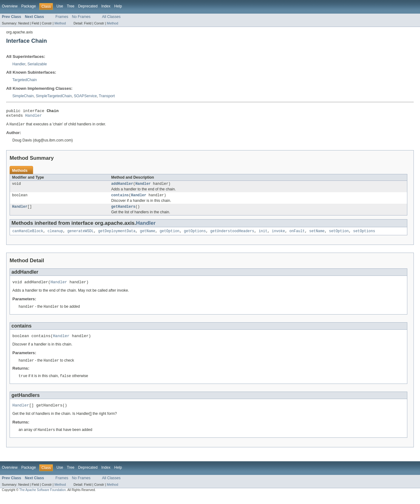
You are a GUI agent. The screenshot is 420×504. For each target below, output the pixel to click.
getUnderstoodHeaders (232, 236)
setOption (339, 236)
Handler (19, 64)
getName (148, 236)
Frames (62, 17)
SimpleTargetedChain (54, 96)
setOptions (364, 236)
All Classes (111, 17)
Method (60, 23)
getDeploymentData (117, 236)
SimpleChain (23, 96)
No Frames (81, 17)
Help (118, 6)
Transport (107, 96)
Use (60, 6)
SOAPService (85, 96)
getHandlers (123, 211)
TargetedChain (25, 80)
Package (29, 6)
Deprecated (88, 6)
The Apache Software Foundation (42, 499)
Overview (10, 6)
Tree (71, 6)
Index (106, 6)
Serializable (37, 64)
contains (120, 198)
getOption (169, 236)
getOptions (195, 236)
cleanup (55, 236)
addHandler (122, 186)
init (263, 236)
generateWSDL (81, 236)
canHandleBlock (28, 236)
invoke (279, 236)
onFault (297, 236)
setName (317, 236)
